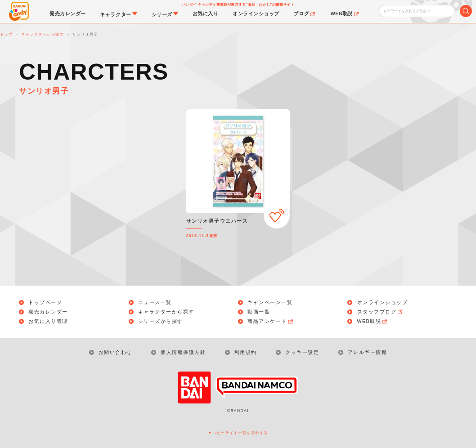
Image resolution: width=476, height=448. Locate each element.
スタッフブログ (380, 312)
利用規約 (246, 352)
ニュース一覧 (155, 302)
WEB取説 (373, 321)
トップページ (45, 302)
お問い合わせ (115, 352)
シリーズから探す (161, 321)
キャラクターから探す (166, 312)
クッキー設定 (302, 352)
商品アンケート (271, 321)
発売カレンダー (48, 312)
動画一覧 (259, 312)
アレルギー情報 (368, 352)
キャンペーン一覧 (270, 302)
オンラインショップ (383, 302)
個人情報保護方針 (183, 352)
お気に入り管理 (48, 321)
